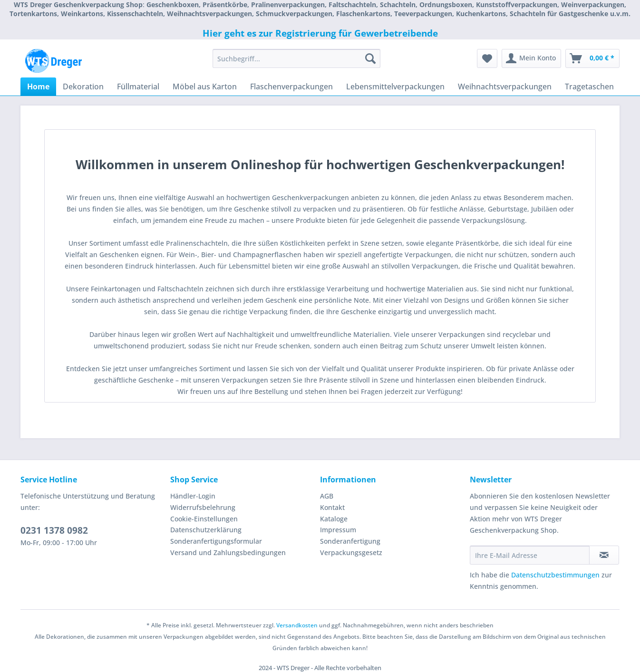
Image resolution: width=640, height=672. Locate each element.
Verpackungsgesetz (351, 552)
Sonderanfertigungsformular (216, 541)
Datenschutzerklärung (206, 530)
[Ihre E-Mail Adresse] (530, 555)
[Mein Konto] (531, 58)
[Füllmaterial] (138, 86)
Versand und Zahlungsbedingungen (228, 552)
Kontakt (332, 507)
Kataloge (334, 519)
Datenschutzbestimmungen (555, 575)
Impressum (338, 530)
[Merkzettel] (487, 58)
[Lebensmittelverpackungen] (395, 86)
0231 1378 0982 (54, 530)
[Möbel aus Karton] (205, 86)
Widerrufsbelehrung (203, 507)
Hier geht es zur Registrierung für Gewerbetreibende (320, 33)
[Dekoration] (83, 86)
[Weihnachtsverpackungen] (505, 86)
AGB (327, 496)
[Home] (38, 86)
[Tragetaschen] (589, 86)
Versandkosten (297, 625)
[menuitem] (296, 63)
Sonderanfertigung (350, 541)
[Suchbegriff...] (296, 58)
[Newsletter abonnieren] (604, 555)
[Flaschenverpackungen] (291, 86)
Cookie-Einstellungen (204, 519)
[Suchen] (370, 58)
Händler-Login (193, 496)
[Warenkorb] (592, 58)
